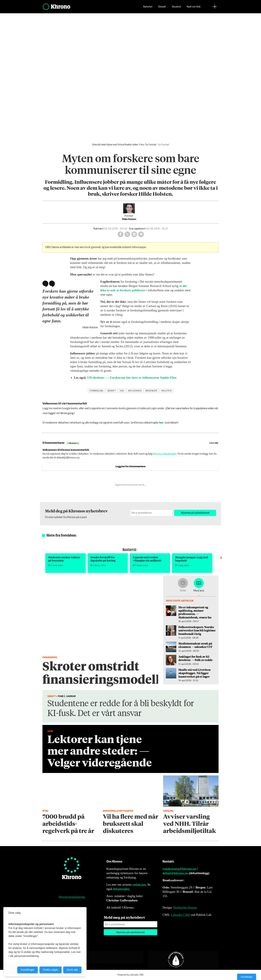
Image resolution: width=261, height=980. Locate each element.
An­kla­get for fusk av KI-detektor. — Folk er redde (196, 658)
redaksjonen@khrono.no (179, 869)
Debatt (162, 8)
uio (122, 391)
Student (176, 8)
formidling (96, 391)
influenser (135, 391)
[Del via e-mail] (141, 234)
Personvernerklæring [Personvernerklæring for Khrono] (72, 897)
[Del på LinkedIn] (134, 234)
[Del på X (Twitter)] (127, 234)
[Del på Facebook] (121, 234)
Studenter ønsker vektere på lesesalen (64, 559)
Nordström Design (185, 907)
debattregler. (121, 889)
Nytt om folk (194, 8)
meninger (151, 391)
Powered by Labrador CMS (130, 975)
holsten (166, 391)
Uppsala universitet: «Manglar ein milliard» (147, 559)
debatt (112, 391)
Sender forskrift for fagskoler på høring (103, 559)
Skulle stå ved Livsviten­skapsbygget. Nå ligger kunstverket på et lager (195, 673)
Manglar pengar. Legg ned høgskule (192, 559)
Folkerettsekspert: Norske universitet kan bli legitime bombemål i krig (197, 630)
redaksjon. (139, 885)
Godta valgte (51, 970)
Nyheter (148, 8)
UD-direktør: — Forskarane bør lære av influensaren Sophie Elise (132, 378)
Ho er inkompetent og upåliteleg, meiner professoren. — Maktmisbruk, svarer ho (195, 612)
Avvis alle (72, 970)
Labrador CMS (180, 915)
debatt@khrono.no (175, 873)
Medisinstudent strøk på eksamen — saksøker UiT (195, 645)
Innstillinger (247, 977)
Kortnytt (130, 549)
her (161, 423)
